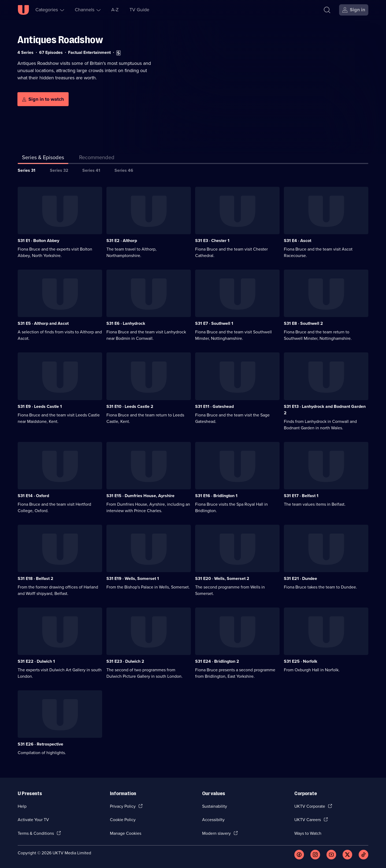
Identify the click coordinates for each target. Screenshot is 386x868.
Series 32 (59, 170)
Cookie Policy (123, 820)
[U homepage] (23, 10)
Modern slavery (216, 833)
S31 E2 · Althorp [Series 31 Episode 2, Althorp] (122, 241)
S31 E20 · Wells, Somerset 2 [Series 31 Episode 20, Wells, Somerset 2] (222, 578)
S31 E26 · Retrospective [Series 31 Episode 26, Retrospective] (40, 744)
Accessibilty (213, 820)
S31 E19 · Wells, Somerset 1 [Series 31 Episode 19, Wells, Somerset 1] (133, 578)
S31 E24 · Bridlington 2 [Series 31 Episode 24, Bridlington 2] (217, 661)
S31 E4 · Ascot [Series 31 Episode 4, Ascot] (298, 241)
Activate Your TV (33, 820)
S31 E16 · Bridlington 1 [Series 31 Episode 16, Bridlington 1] (216, 496)
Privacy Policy (123, 806)
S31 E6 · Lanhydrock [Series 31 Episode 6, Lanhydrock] (126, 323)
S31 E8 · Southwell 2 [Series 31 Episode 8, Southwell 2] (303, 323)
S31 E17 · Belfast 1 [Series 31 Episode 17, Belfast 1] (301, 496)
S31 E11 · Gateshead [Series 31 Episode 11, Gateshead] (214, 406)
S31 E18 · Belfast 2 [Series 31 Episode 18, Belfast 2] (36, 578)
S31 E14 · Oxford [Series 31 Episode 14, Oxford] (33, 496)
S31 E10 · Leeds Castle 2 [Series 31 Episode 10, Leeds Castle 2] (130, 406)
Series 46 (124, 170)
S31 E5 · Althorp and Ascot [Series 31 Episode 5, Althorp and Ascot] (43, 323)
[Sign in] (354, 10)
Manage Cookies (126, 833)
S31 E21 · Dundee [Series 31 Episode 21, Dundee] (300, 578)
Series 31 (27, 170)
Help (22, 806)
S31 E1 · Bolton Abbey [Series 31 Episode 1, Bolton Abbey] (38, 241)
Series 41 (91, 170)
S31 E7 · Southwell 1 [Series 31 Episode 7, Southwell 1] (214, 323)
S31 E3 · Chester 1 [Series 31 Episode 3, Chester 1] (212, 241)
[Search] (327, 10)
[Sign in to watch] (43, 99)
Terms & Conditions (36, 833)
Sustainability (215, 806)
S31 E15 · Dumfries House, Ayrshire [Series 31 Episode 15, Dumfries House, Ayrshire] (140, 496)
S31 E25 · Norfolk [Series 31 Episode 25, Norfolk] (301, 661)
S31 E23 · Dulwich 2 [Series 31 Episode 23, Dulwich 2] (125, 661)
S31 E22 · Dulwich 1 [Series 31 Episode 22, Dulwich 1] (36, 661)
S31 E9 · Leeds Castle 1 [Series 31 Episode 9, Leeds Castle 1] (40, 406)
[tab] (97, 158)
